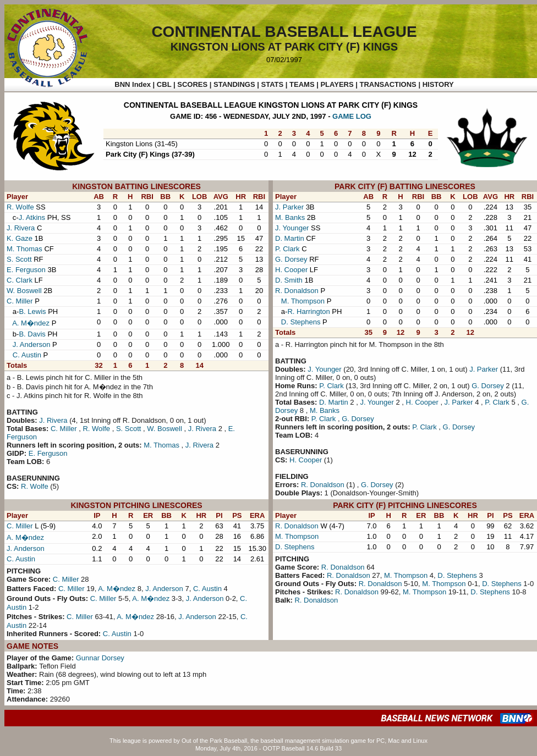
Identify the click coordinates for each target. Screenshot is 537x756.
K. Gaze (20, 238)
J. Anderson (32, 344)
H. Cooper (291, 270)
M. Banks (290, 217)
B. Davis (32, 334)
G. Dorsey (291, 259)
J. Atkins (32, 217)
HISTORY (438, 84)
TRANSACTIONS (388, 84)
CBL (164, 84)
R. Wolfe (20, 207)
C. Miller (20, 301)
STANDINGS (234, 84)
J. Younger (292, 228)
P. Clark (287, 249)
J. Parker (289, 207)
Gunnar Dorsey (100, 658)
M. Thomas (24, 249)
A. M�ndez (31, 323)
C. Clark (20, 280)
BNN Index (133, 84)
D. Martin (290, 238)
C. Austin (27, 355)
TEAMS (302, 84)
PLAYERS (337, 84)
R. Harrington (308, 311)
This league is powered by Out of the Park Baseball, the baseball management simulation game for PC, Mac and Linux (268, 741)
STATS (272, 84)
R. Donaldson (297, 291)
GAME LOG (352, 116)
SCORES (192, 84)
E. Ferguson (26, 270)
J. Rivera (21, 228)
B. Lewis (32, 311)
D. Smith (289, 280)
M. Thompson (303, 301)
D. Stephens (301, 322)
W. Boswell (24, 291)
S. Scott (19, 259)
